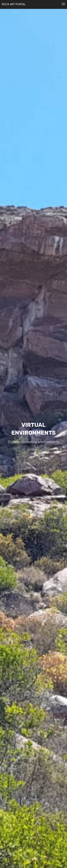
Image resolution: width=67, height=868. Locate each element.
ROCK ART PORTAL (14, 4)
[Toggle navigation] (63, 4)
